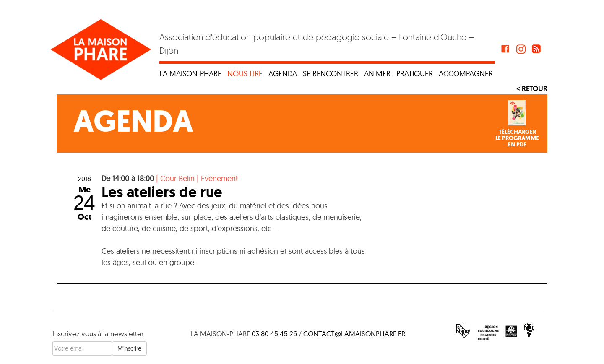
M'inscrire (129, 348)
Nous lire (245, 74)
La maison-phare (190, 74)
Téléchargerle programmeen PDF (517, 138)
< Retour (532, 88)
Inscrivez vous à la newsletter (98, 334)
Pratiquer (415, 74)
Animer (377, 74)
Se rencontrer (331, 74)
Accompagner (466, 74)
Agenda (283, 74)
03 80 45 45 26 (274, 334)
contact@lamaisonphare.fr (354, 334)
